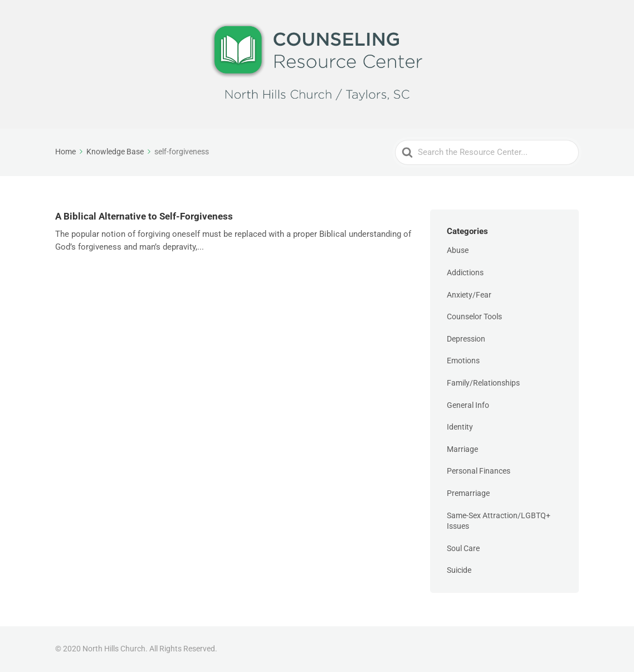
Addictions (465, 272)
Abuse (458, 250)
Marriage (462, 449)
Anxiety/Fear (469, 295)
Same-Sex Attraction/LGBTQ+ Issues (499, 521)
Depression (466, 339)
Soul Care (463, 548)
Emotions (463, 361)
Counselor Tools (474, 316)
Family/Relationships (483, 383)
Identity (460, 427)
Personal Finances (479, 471)
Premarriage (468, 493)
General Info (468, 405)
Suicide (459, 570)
